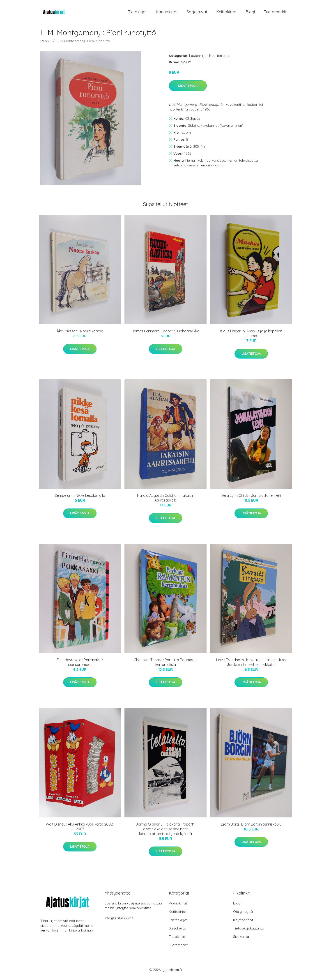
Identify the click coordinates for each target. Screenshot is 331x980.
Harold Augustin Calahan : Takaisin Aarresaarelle (166, 500)
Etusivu (46, 43)
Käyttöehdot (243, 922)
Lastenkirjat (198, 58)
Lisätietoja (188, 88)
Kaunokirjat (167, 13)
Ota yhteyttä (243, 914)
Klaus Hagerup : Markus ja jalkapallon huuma (251, 336)
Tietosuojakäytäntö (249, 931)
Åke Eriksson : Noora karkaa (80, 334)
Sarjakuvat (197, 13)
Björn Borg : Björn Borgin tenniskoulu (251, 826)
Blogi (250, 13)
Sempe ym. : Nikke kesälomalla (80, 498)
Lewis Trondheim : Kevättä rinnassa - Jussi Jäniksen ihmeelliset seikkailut (251, 664)
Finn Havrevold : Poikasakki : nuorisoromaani (80, 664)
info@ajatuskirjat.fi (119, 921)
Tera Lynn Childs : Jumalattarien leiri (251, 498)
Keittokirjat (226, 13)
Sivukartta (241, 939)
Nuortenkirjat (220, 58)
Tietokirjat (137, 13)
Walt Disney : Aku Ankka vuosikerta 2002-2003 (80, 829)
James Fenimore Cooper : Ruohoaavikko (165, 334)
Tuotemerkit (275, 13)
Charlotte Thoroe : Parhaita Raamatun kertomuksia (166, 664)
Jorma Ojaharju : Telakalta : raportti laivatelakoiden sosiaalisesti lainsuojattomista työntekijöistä (165, 831)
